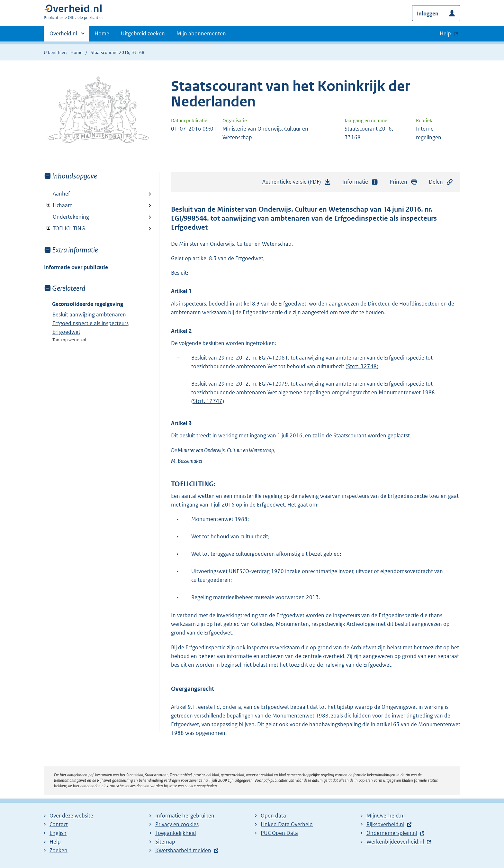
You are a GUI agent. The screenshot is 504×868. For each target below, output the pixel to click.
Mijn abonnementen (201, 33)
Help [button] (445, 33)
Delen (441, 182)
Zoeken (59, 850)
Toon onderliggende (49, 205)
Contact (59, 824)
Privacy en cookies (177, 824)
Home (102, 33)
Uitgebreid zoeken (143, 33)
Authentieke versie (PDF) (297, 183)
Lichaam (58, 205)
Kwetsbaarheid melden (183, 850)
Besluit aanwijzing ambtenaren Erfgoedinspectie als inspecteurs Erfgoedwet (90, 323)
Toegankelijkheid (176, 833)
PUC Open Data (279, 833)
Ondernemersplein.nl (392, 833)
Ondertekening (71, 217)
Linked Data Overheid (287, 824)
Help (55, 842)
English (58, 833)
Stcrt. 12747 (208, 401)
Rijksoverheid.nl (385, 824)
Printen (404, 182)
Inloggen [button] (428, 14)
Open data (273, 816)
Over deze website (71, 816)
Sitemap (165, 842)
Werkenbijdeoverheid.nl (395, 842)
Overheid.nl (63, 35)
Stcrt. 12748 (362, 366)
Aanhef (61, 194)
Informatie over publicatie (76, 267)
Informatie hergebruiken (185, 816)
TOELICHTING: (65, 228)
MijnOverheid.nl (386, 816)
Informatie (360, 182)
